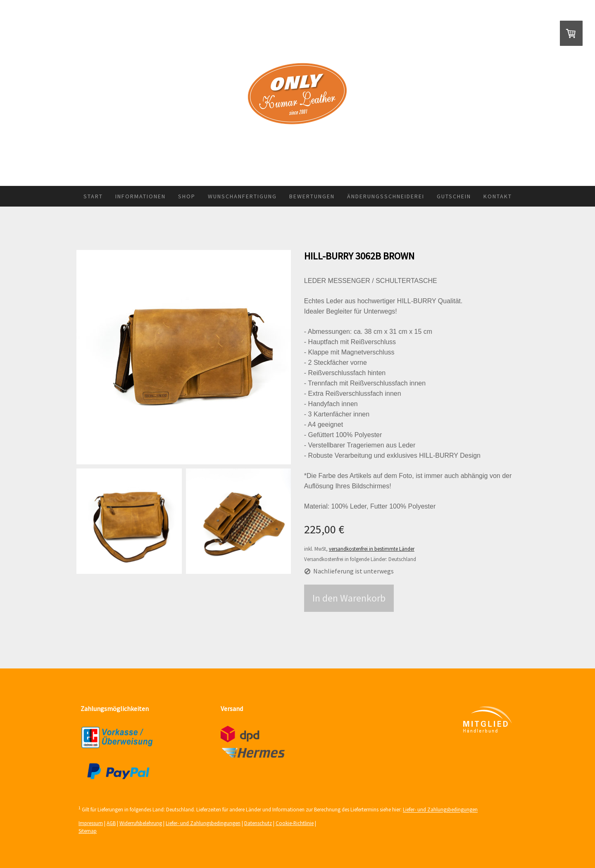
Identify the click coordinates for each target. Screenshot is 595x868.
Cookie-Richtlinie (295, 823)
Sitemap (88, 831)
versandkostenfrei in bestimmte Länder (372, 549)
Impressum (91, 823)
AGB (111, 823)
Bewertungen (312, 196)
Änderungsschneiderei (386, 196)
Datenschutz (258, 823)
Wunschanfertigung (242, 196)
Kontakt (498, 196)
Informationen (140, 196)
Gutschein (454, 196)
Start (93, 196)
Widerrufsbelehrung (141, 823)
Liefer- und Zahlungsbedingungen (440, 810)
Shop (187, 196)
